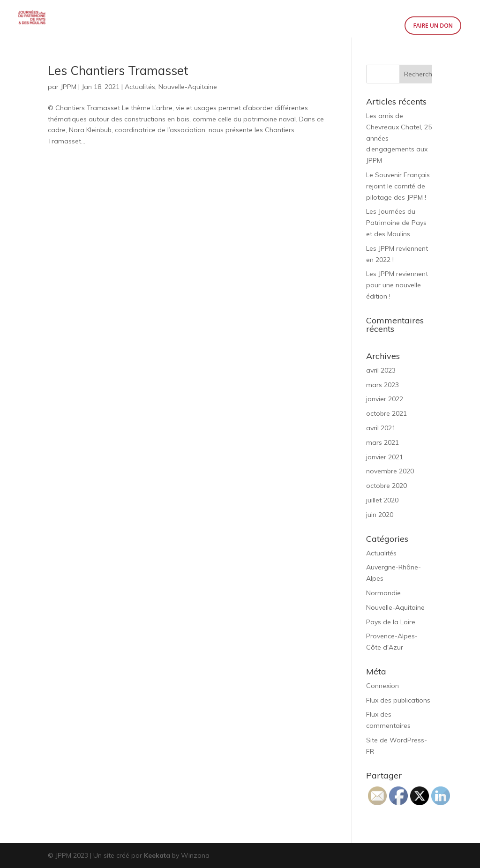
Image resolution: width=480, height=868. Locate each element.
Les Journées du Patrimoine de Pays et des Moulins (396, 223)
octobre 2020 (386, 486)
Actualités (140, 87)
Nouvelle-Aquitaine (188, 87)
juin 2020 (380, 515)
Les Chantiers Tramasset (118, 71)
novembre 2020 (390, 471)
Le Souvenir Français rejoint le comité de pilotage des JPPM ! (398, 186)
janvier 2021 (385, 457)
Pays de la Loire (391, 622)
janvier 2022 (385, 399)
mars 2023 (382, 385)
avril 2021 (381, 428)
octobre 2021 (386, 413)
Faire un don (433, 26)
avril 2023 (381, 370)
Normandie (383, 593)
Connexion (382, 686)
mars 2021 (382, 442)
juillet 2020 (382, 500)
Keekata (157, 855)
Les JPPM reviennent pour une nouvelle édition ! (397, 285)
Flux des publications (398, 700)
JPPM (68, 87)
